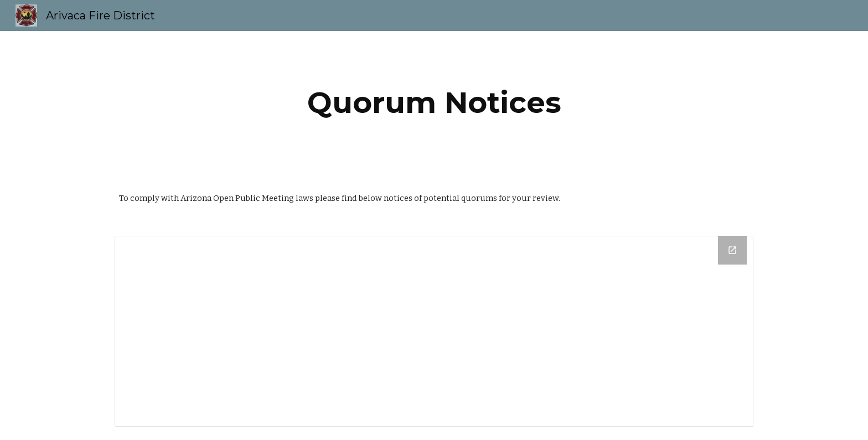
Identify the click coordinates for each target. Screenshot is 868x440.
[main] (434, 103)
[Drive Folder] (434, 331)
